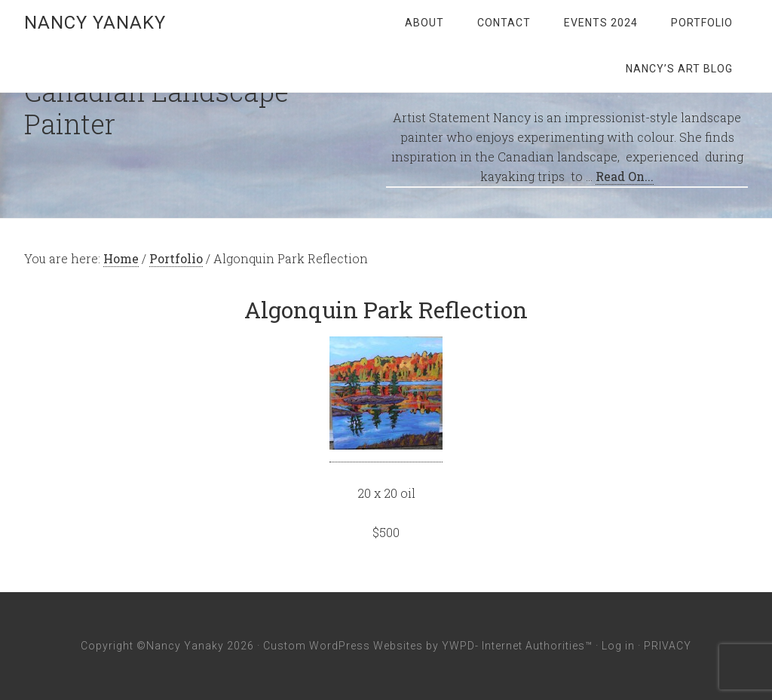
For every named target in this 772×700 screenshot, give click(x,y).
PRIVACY (668, 646)
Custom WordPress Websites (343, 646)
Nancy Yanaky (95, 23)
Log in (618, 646)
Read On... (625, 176)
